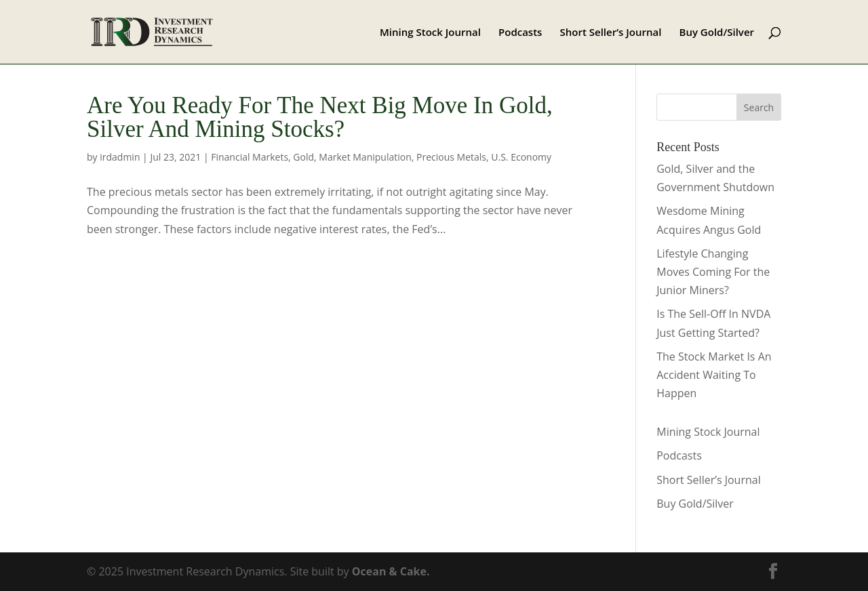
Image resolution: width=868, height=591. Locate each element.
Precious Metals (451, 157)
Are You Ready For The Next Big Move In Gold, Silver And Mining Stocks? (320, 117)
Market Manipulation (365, 157)
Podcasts (520, 33)
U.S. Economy (521, 157)
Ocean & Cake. (391, 571)
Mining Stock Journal (430, 33)
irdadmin (120, 157)
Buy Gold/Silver (717, 33)
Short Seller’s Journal (611, 33)
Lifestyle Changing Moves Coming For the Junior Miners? (713, 272)
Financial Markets (250, 157)
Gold (303, 157)
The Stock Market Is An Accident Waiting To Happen (714, 375)
